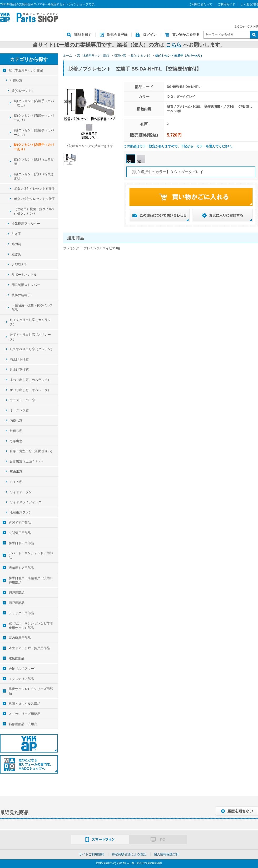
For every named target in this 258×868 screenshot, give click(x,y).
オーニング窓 (19, 410)
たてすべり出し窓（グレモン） (32, 349)
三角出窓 (16, 472)
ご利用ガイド (226, 4)
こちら (174, 45)
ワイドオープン (21, 492)
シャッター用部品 (21, 613)
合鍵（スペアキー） (23, 669)
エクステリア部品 (21, 679)
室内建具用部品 (20, 638)
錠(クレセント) (22, 91)
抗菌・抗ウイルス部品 (24, 704)
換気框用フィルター (26, 224)
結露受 (16, 254)
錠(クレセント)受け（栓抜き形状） (34, 176)
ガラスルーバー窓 (22, 400)
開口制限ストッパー (26, 285)
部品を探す (83, 35)
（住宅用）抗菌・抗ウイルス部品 (32, 308)
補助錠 (16, 244)
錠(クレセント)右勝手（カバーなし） (34, 103)
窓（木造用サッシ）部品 (26, 70)
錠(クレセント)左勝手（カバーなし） (34, 132)
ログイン (150, 35)
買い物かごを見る (186, 35)
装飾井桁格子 (21, 295)
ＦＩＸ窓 (16, 482)
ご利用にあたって (201, 4)
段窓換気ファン (21, 512)
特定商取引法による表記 (129, 854)
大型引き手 (19, 265)
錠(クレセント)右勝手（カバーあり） (34, 118)
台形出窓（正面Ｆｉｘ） (27, 461)
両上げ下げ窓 (19, 359)
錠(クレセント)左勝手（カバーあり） (34, 147)
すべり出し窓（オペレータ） (30, 390)
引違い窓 (16, 80)
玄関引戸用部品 (20, 533)
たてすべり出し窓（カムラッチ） (30, 322)
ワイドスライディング (26, 502)
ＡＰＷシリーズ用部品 (24, 714)
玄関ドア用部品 (20, 523)
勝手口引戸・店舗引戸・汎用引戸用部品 (31, 580)
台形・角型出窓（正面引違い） (32, 451)
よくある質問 (249, 4)
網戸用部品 (17, 593)
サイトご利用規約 (92, 854)
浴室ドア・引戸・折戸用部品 (29, 648)
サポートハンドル (24, 275)
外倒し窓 (16, 431)
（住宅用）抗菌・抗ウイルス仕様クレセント (34, 211)
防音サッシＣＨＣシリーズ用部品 (31, 691)
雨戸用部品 (17, 603)
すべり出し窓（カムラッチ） (30, 380)
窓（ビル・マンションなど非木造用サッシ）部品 (31, 626)
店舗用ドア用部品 (21, 568)
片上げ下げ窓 (19, 370)
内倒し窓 (16, 421)
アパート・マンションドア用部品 (31, 555)
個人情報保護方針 (166, 854)
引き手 (16, 234)
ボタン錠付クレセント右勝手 (34, 189)
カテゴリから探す (29, 59)
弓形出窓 (16, 441)
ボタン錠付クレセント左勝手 (34, 199)
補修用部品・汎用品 (23, 724)
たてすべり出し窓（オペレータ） (30, 337)
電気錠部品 (17, 658)
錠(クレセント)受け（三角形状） (34, 162)
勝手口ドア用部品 (21, 543)
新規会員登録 (117, 35)
